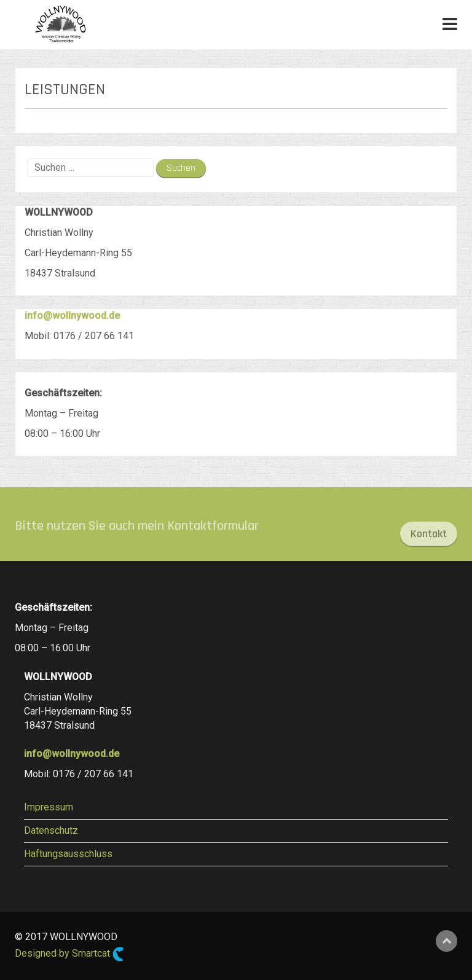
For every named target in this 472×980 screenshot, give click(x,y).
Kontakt (429, 538)
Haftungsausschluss (68, 854)
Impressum (49, 807)
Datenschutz (51, 830)
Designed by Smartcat (69, 954)
